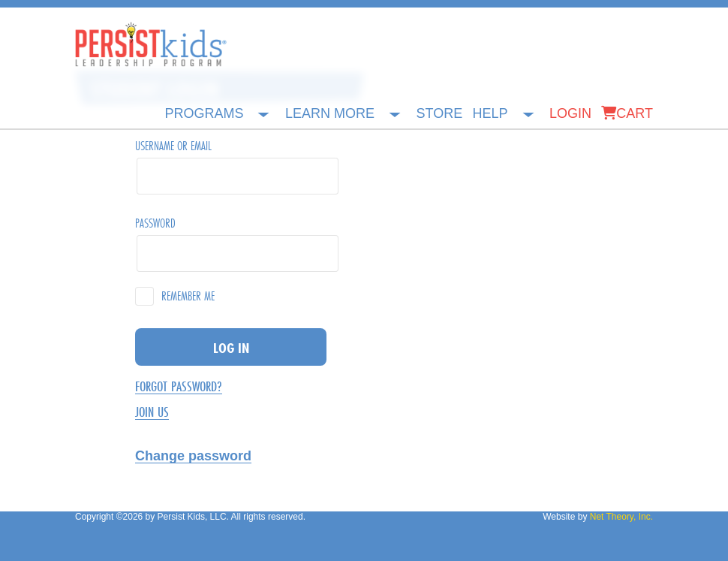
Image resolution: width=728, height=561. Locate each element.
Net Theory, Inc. (621, 517)
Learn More (330, 113)
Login (570, 113)
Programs (204, 113)
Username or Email (173, 145)
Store (440, 113)
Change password (193, 456)
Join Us (152, 412)
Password (155, 223)
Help (490, 113)
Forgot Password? (179, 386)
